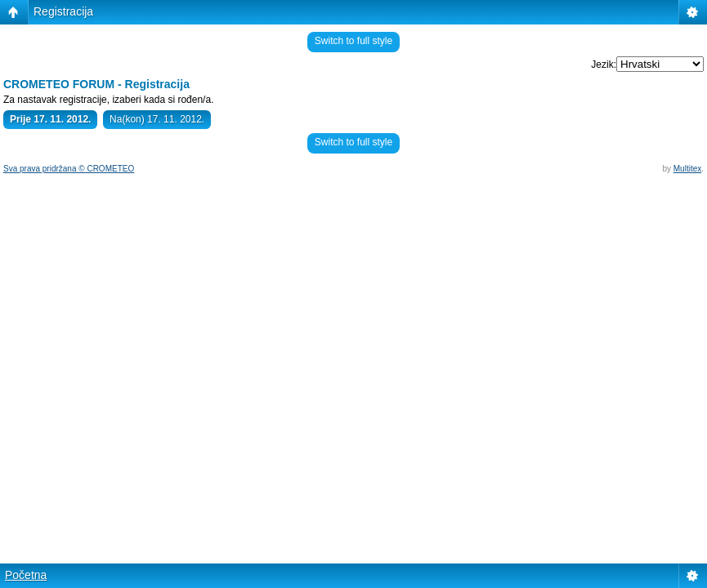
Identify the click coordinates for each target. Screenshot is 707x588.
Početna (26, 575)
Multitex (687, 169)
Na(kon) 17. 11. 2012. (157, 119)
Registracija (63, 11)
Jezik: (604, 65)
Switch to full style (353, 41)
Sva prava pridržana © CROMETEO (69, 169)
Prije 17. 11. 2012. (50, 119)
